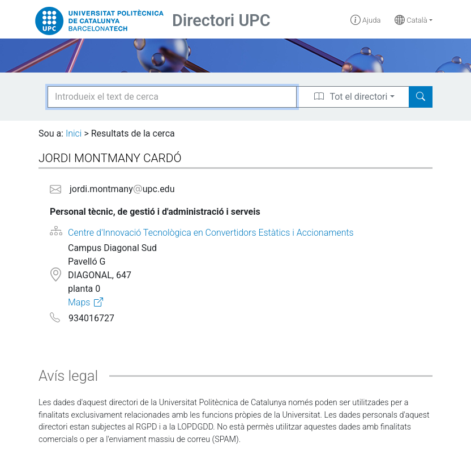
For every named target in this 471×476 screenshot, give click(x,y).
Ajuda (366, 20)
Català (411, 20)
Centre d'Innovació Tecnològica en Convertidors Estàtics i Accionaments (211, 233)
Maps (79, 302)
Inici (74, 133)
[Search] (421, 97)
